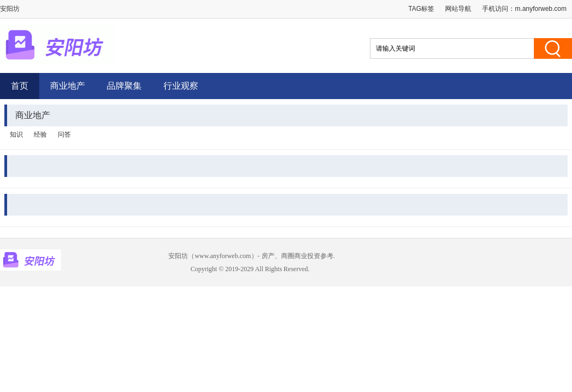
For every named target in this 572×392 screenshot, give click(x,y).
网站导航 (458, 9)
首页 (20, 86)
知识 (16, 134)
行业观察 (181, 86)
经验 (40, 134)
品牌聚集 (124, 86)
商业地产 (68, 86)
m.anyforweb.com (541, 9)
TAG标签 (422, 9)
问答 (64, 134)
